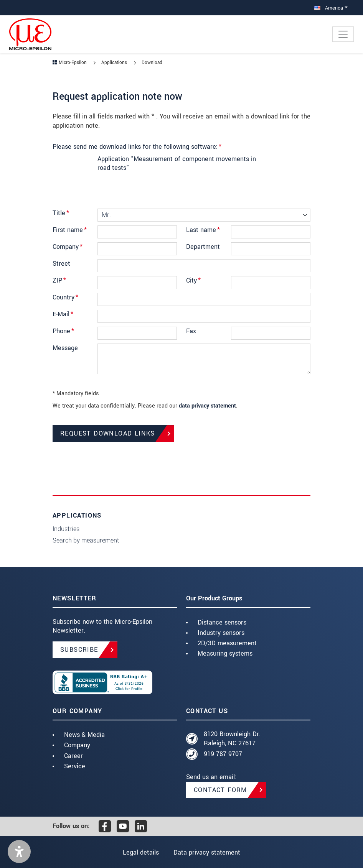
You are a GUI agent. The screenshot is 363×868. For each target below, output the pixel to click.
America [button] (329, 8)
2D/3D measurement (227, 643)
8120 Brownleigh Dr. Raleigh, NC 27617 (232, 739)
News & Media (84, 735)
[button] (19, 852)
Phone (63, 331)
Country (65, 297)
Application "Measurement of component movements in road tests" (177, 164)
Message (65, 348)
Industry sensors (221, 633)
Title (61, 213)
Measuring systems (225, 653)
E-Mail (63, 314)
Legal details (141, 852)
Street (61, 264)
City (193, 280)
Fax (191, 331)
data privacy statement (207, 406)
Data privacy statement (207, 852)
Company (68, 247)
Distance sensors (222, 622)
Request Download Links (108, 433)
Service (75, 766)
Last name (203, 230)
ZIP (59, 280)
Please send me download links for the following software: (137, 147)
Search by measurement (86, 540)
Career (73, 756)
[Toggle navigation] (343, 34)
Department (203, 247)
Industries (66, 529)
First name (70, 230)
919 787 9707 (223, 754)
